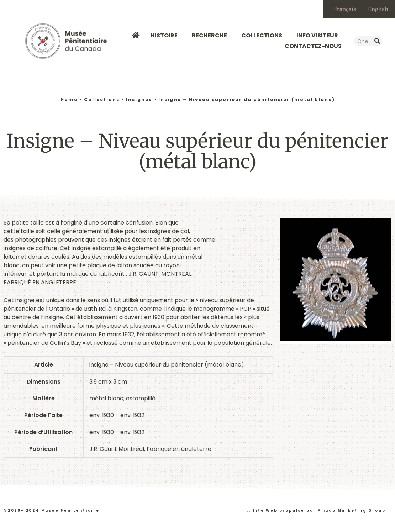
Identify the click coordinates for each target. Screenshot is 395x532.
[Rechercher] (377, 41)
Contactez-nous (313, 46)
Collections (264, 35)
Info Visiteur (319, 35)
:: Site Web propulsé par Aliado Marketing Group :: (319, 510)
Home (69, 99)
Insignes (139, 99)
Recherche (211, 35)
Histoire (166, 35)
